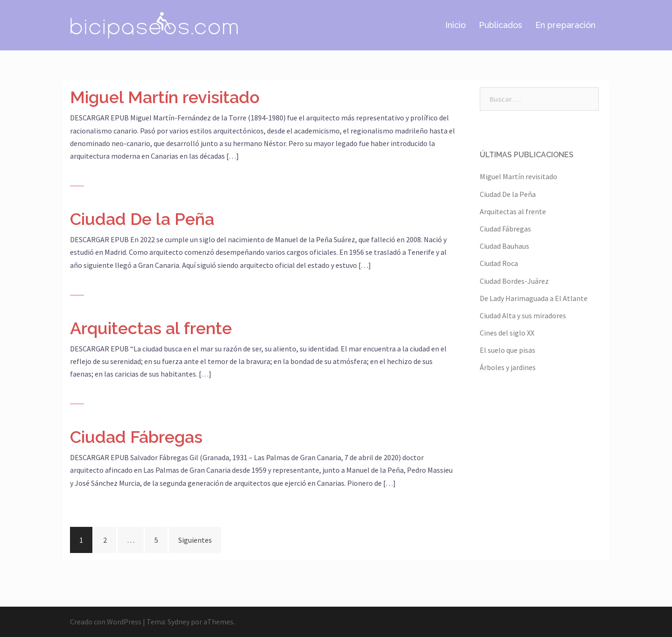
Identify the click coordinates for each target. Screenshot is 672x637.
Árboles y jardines (508, 367)
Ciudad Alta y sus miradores (523, 315)
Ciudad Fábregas (136, 437)
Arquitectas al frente (151, 328)
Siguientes (195, 540)
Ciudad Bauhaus (504, 246)
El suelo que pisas (507, 350)
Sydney (178, 622)
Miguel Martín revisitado (165, 97)
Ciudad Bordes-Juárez (514, 281)
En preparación (565, 25)
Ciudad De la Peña (142, 219)
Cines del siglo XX (507, 333)
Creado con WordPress (106, 622)
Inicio (455, 25)
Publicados (500, 25)
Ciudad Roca (499, 263)
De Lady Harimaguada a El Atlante (534, 298)
